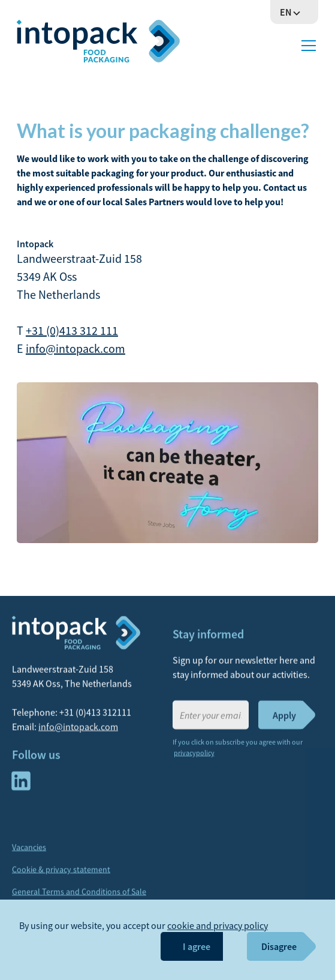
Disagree (279, 946)
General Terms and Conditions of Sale (79, 897)
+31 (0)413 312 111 (72, 330)
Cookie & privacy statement (61, 874)
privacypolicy (194, 758)
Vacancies (29, 852)
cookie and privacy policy (218, 925)
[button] (294, 12)
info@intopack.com (76, 348)
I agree (197, 946)
